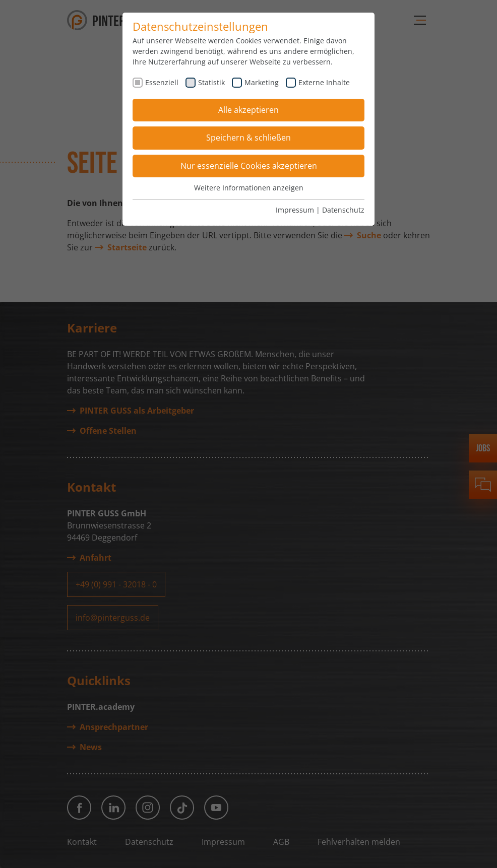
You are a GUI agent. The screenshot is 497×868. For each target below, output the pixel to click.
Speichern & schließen (248, 138)
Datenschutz (343, 210)
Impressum (295, 210)
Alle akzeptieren (248, 110)
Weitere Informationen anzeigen (249, 188)
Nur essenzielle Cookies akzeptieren (249, 166)
